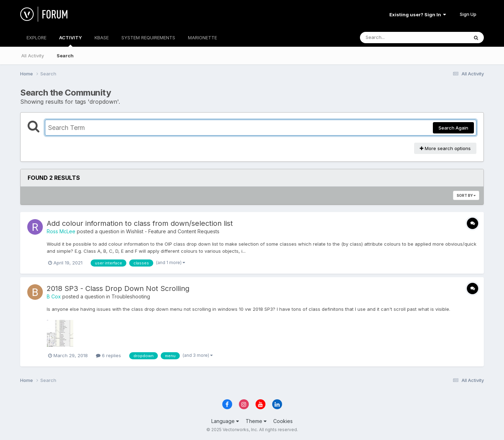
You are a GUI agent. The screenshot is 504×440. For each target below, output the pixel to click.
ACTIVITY (70, 41)
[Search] (395, 38)
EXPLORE (36, 38)
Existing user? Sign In (418, 15)
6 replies (108, 355)
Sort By (466, 195)
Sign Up (468, 14)
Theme (256, 421)
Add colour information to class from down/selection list (140, 223)
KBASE (102, 38)
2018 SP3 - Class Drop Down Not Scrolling (118, 288)
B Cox (54, 296)
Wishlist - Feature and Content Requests (173, 231)
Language (225, 421)
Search (65, 56)
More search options (445, 148)
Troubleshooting (131, 296)
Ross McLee (61, 231)
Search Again (453, 128)
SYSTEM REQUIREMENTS (148, 38)
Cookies (283, 421)
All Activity (33, 56)
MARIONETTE (202, 38)
